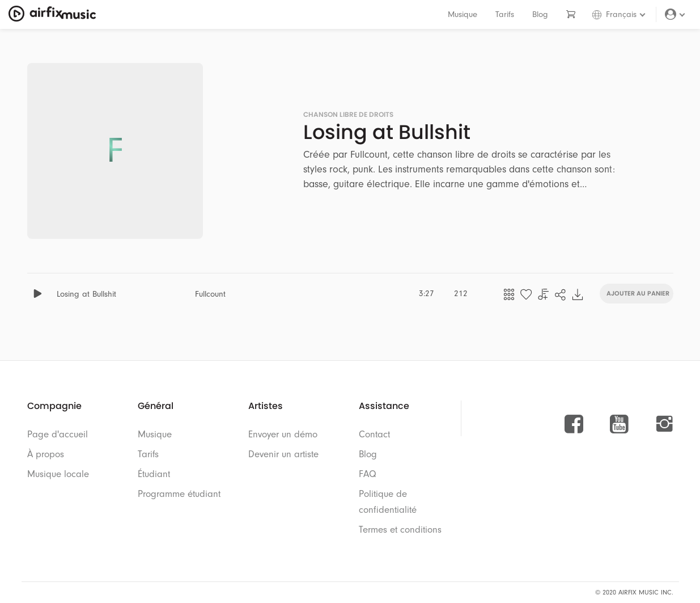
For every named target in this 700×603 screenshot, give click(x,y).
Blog (540, 14)
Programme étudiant (179, 494)
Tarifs (505, 14)
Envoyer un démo (283, 434)
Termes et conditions (400, 530)
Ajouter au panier (638, 292)
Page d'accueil (58, 434)
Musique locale (58, 474)
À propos (46, 454)
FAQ (368, 474)
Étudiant (154, 474)
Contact (374, 434)
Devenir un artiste (283, 454)
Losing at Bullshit (86, 294)
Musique (463, 14)
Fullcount (210, 294)
